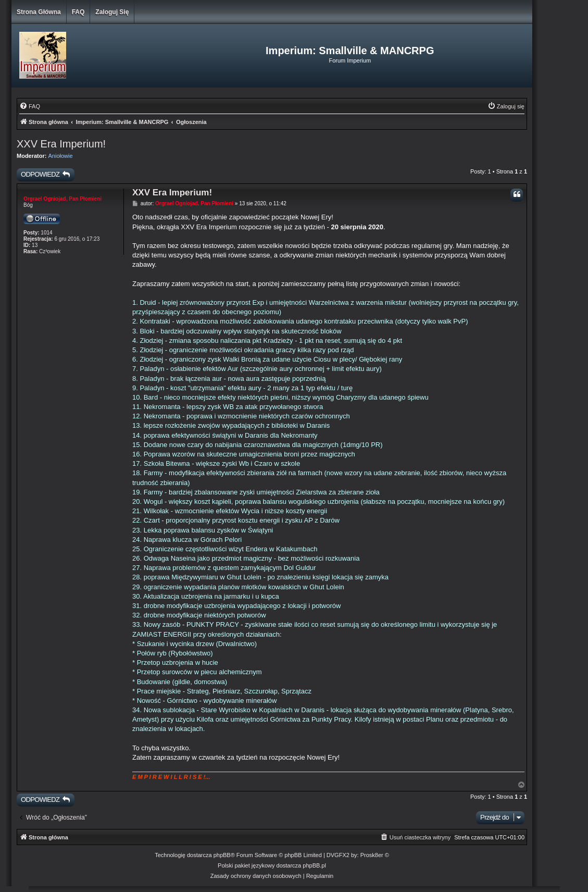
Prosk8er (372, 855)
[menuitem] (30, 106)
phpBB (222, 855)
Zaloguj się (112, 12)
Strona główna (39, 12)
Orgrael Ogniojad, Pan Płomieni (62, 199)
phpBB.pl (314, 865)
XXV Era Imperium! (61, 144)
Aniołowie (61, 156)
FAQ (78, 12)
